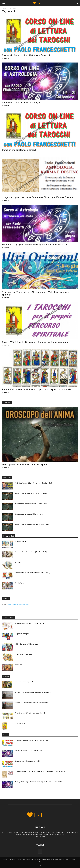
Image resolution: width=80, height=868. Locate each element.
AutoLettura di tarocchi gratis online (53, 859)
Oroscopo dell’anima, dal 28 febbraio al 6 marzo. (32, 524)
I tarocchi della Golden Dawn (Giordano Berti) (31, 552)
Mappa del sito (40, 837)
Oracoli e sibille (70, 859)
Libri (40, 862)
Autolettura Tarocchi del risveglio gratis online (31, 703)
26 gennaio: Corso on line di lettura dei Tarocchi (26, 55)
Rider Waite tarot (21, 723)
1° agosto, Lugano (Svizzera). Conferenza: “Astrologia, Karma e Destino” (38, 197)
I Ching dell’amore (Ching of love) (26, 644)
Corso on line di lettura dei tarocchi (20, 150)
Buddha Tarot (19, 583)
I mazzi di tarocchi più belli (24, 682)
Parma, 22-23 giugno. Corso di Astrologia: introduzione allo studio (35, 245)
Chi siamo (12, 859)
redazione (5, 58)
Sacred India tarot (21, 542)
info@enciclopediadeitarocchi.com (19, 604)
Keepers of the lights (22, 634)
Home (4, 8)
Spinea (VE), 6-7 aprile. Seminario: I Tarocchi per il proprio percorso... (36, 342)
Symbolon (18, 665)
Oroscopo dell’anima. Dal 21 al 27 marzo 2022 (31, 504)
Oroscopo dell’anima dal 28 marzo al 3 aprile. (25, 464)
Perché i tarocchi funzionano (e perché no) (30, 713)
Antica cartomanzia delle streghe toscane (29, 623)
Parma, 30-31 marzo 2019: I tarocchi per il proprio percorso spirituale (37, 389)
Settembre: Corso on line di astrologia (21, 103)
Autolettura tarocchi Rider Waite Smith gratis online (33, 692)
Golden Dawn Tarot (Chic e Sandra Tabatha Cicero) (32, 573)
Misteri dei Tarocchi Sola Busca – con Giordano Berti (33, 483)
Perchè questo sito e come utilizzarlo (28, 859)
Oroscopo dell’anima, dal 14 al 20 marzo (29, 514)
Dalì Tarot (18, 562)
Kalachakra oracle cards (23, 654)
